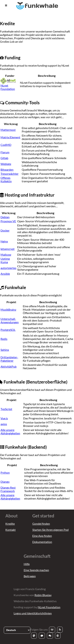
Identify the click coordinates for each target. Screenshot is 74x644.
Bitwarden (7, 170)
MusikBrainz (8, 310)
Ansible (5, 274)
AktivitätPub (9, 366)
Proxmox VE (8, 221)
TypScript (6, 409)
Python (5, 473)
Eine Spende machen (36, 570)
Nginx (4, 241)
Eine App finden (42, 536)
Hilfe (27, 564)
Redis (4, 339)
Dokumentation (42, 542)
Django (5, 482)
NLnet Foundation (8, 85)
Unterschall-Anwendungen (10, 320)
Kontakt (11, 530)
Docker (5, 230)
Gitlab (4, 158)
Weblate (6, 164)
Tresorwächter (10, 174)
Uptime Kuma (5, 260)
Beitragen (30, 576)
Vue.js (4, 418)
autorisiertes (8, 268)
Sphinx (5, 350)
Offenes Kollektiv (6, 179)
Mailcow (6, 255)
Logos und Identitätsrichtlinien (33, 613)
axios (4, 424)
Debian (5, 217)
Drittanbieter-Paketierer (9, 359)
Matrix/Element (10, 137)
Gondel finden (41, 524)
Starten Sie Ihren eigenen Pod (50, 530)
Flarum (5, 152)
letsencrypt (8, 249)
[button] (6, 5)
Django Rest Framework (8, 489)
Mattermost (8, 130)
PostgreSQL (8, 330)
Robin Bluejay (43, 595)
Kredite (10, 524)
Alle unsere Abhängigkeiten (10, 432)
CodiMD (6, 145)
